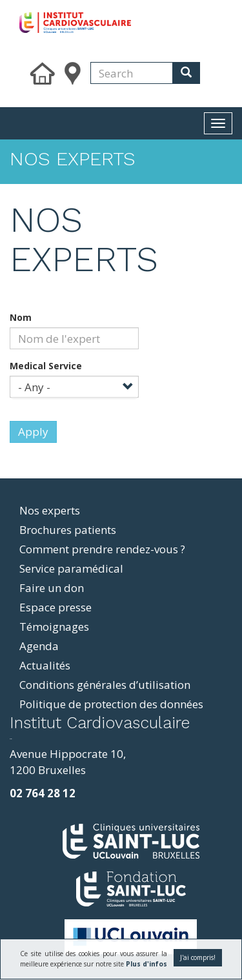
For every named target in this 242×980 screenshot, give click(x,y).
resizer (11, 739)
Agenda (39, 646)
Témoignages (54, 627)
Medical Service (46, 366)
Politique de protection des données (111, 704)
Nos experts (50, 510)
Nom (21, 317)
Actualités (45, 665)
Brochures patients (68, 530)
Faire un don (52, 588)
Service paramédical (71, 568)
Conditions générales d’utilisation (105, 685)
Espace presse (55, 607)
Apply (33, 432)
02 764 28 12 (43, 793)
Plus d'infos (146, 964)
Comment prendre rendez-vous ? (102, 549)
